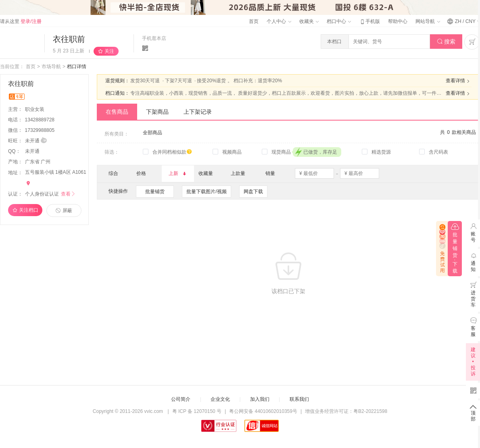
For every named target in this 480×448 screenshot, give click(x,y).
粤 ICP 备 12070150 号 (197, 411)
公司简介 (181, 399)
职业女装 (35, 109)
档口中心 (339, 21)
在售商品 (117, 112)
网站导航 (428, 21)
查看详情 (459, 81)
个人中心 (279, 21)
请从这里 (21, 21)
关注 (109, 51)
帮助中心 (398, 21)
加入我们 (260, 399)
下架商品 (157, 112)
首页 (254, 21)
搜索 (446, 42)
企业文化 (220, 399)
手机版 (369, 21)
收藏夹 (309, 21)
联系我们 (299, 399)
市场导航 (51, 67)
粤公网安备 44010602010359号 (263, 411)
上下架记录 (198, 112)
